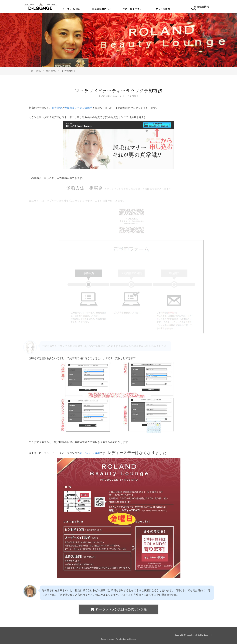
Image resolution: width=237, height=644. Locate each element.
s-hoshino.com (131, 639)
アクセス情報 (163, 18)
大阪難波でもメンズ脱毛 (78, 109)
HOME (41, 18)
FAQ (193, 18)
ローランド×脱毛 (71, 18)
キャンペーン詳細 (90, 454)
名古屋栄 (57, 109)
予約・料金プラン (132, 18)
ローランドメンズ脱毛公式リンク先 (119, 610)
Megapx (112, 639)
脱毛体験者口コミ (102, 18)
